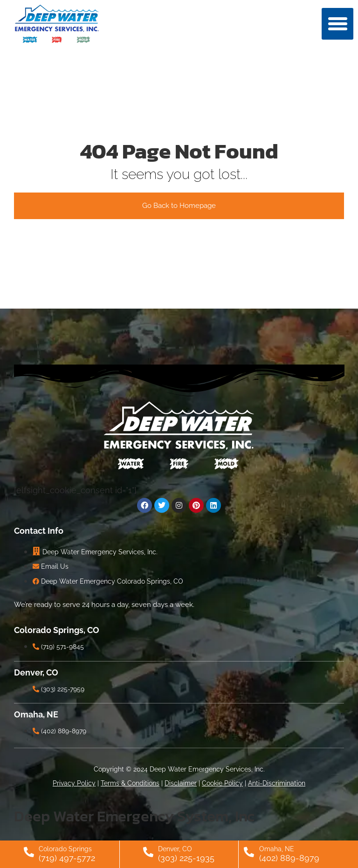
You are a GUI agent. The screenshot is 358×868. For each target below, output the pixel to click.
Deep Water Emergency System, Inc (134, 816)
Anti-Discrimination (277, 783)
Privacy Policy (74, 783)
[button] (337, 24)
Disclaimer (181, 783)
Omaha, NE (277, 849)
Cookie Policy (222, 783)
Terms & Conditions (130, 783)
